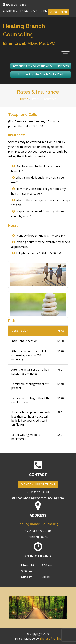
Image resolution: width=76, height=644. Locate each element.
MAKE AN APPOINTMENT (38, 484)
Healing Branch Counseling (29, 34)
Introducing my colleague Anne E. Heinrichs (41, 66)
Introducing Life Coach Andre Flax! (41, 74)
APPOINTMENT (59, 12)
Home (24, 99)
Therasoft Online (51, 638)
